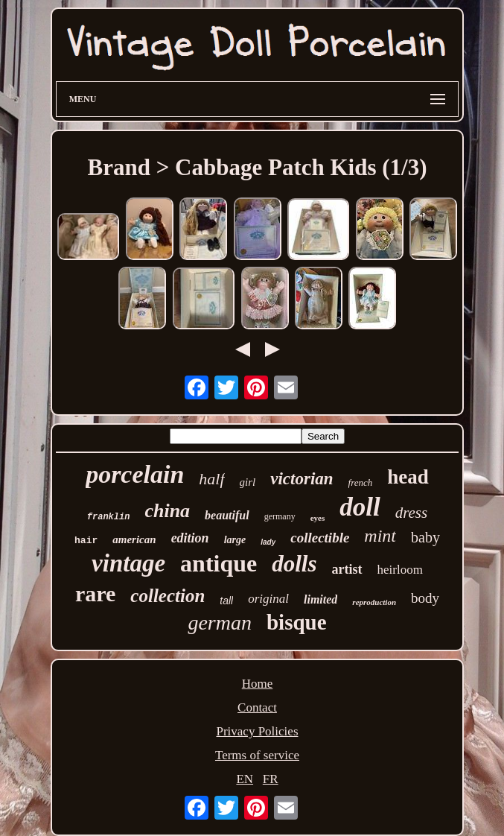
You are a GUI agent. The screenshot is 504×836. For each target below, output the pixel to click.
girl (248, 482)
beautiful (227, 515)
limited (320, 599)
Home (258, 684)
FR (271, 779)
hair (86, 541)
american (134, 539)
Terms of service (257, 755)
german (220, 623)
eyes (318, 518)
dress (412, 513)
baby (425, 537)
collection (168, 596)
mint (380, 536)
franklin (109, 517)
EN (245, 779)
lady (268, 542)
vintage (128, 563)
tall (226, 601)
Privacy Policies (257, 731)
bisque (297, 622)
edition (190, 538)
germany (280, 516)
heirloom (400, 570)
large (235, 540)
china (167, 511)
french (361, 482)
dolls (294, 564)
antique (218, 563)
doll (360, 507)
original (268, 599)
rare (95, 593)
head (408, 477)
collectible (320, 538)
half (211, 479)
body (425, 598)
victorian (302, 479)
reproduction (374, 602)
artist (347, 569)
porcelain (135, 474)
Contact (257, 707)
